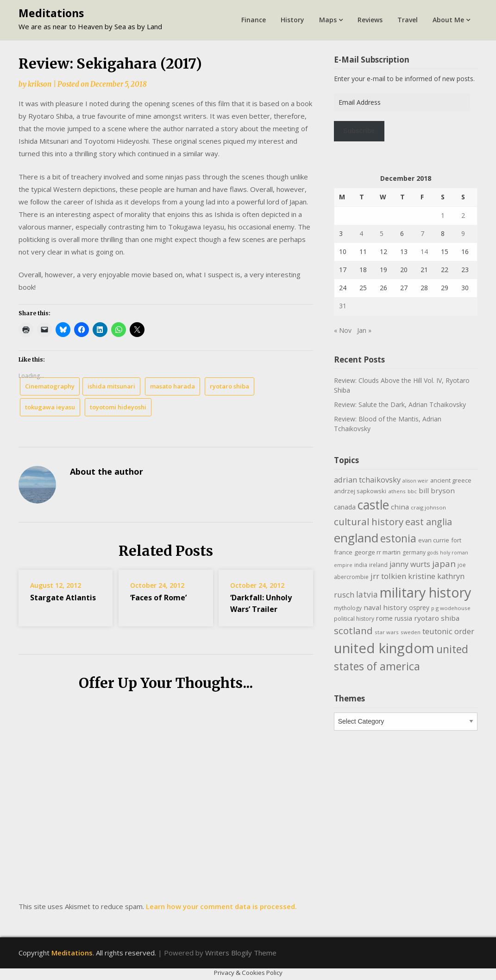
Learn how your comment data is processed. (221, 906)
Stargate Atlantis (63, 598)
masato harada (173, 386)
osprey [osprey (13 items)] (419, 608)
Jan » (364, 330)
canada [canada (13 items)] (345, 507)
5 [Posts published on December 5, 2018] (382, 233)
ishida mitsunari (111, 386)
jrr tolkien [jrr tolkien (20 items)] (388, 576)
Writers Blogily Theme (241, 953)
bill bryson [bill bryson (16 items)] (437, 490)
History (292, 20)
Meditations (51, 13)
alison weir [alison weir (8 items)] (415, 481)
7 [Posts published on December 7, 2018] (422, 233)
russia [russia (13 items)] (403, 618)
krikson (40, 84)
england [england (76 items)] (356, 538)
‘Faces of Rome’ (158, 598)
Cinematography (50, 386)
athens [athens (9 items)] (397, 491)
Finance (254, 20)
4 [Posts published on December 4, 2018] (361, 233)
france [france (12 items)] (343, 552)
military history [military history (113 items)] (425, 592)
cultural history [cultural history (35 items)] (369, 522)
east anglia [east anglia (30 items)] (429, 522)
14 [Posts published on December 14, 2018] (424, 251)
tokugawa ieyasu (50, 407)
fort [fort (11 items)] (456, 540)
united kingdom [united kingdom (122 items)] (384, 648)
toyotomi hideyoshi (118, 407)
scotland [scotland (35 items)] (353, 630)
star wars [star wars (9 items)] (387, 632)
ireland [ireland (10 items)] (378, 565)
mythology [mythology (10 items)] (348, 608)
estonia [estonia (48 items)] (398, 538)
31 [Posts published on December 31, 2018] (343, 306)
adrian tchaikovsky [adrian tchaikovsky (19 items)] (367, 480)
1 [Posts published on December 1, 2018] (443, 215)
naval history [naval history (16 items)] (385, 607)
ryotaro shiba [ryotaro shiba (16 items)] (437, 618)
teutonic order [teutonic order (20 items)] (448, 631)
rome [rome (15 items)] (384, 618)
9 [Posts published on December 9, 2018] (463, 233)
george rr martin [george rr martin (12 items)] (377, 552)
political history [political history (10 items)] (354, 619)
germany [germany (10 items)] (414, 552)
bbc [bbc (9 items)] (412, 491)
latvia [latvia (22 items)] (367, 594)
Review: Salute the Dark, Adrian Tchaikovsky (400, 404)
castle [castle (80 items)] (373, 505)
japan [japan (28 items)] (444, 564)
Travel (408, 20)
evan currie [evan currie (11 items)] (434, 540)
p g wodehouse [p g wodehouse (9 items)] (451, 608)
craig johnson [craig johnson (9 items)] (428, 507)
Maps (328, 20)
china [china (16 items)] (400, 507)
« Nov (343, 330)
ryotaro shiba (229, 386)
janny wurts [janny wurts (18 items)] (410, 564)
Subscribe (359, 131)
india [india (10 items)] (361, 565)
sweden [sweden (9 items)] (411, 632)
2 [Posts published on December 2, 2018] (463, 215)
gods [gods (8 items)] (433, 553)
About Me (448, 20)
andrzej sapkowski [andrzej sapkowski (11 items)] (360, 491)
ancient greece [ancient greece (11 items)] (451, 480)
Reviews (370, 20)
